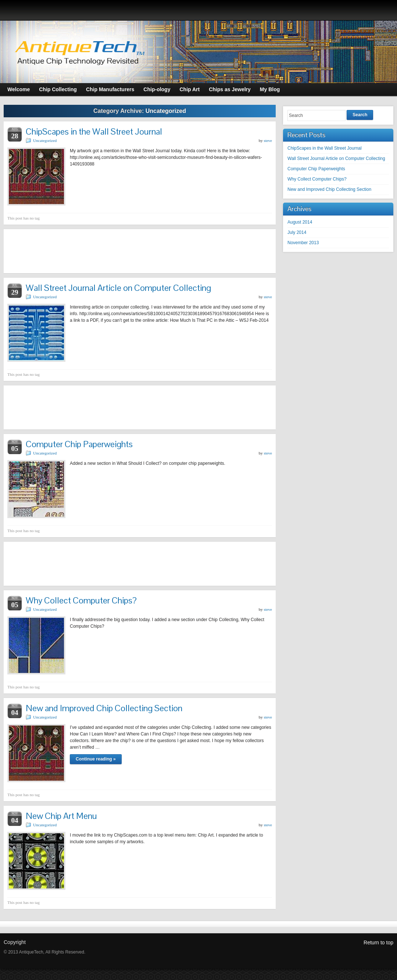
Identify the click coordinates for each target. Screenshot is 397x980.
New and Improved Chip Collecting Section (104, 708)
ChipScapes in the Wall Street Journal (94, 131)
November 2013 (303, 243)
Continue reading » (96, 759)
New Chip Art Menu (61, 816)
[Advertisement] (140, 251)
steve (268, 140)
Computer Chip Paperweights (79, 444)
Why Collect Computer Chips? (81, 600)
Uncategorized (45, 140)
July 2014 (297, 232)
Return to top (378, 942)
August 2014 (300, 222)
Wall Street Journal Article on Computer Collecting (118, 288)
